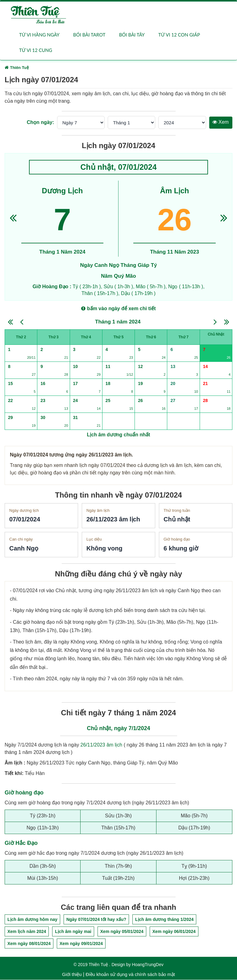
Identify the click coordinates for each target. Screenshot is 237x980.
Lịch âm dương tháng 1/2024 (164, 920)
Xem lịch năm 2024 (27, 932)
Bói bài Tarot (89, 35)
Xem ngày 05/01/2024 (122, 932)
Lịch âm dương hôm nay (32, 920)
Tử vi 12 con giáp (179, 35)
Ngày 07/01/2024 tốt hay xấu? (96, 920)
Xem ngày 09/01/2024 (81, 944)
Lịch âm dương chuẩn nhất (119, 435)
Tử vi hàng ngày (39, 35)
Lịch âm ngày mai (73, 932)
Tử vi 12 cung (36, 50)
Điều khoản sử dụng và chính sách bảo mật (130, 975)
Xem (220, 122)
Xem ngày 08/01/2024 (29, 944)
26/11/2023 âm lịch (102, 745)
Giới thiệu (72, 975)
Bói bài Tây (132, 35)
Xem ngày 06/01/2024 (174, 932)
